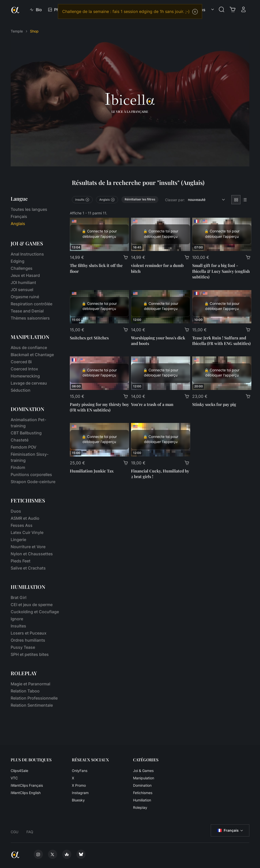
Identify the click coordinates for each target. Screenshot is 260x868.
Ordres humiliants (28, 640)
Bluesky (78, 800)
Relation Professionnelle (34, 698)
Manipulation (144, 778)
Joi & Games (143, 771)
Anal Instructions (27, 254)
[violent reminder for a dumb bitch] (161, 234)
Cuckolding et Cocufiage (35, 612)
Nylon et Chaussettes (32, 554)
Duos (16, 511)
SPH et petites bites (30, 654)
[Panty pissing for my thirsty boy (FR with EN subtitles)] (99, 373)
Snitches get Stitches (89, 338)
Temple (17, 31)
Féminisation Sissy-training (30, 457)
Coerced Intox (24, 369)
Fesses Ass (22, 525)
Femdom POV (23, 447)
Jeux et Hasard (25, 275)
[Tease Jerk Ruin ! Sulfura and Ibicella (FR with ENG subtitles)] (222, 307)
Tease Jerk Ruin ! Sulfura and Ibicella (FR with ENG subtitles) (221, 341)
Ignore (17, 619)
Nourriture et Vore (28, 547)
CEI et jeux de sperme (32, 605)
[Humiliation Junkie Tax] (99, 440)
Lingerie (18, 540)
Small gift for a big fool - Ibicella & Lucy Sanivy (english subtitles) (221, 271)
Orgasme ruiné (25, 297)
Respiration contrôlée (31, 304)
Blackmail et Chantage (32, 355)
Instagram (80, 793)
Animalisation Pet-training (28, 423)
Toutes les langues (29, 209)
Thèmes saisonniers (30, 318)
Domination (142, 785)
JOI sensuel (22, 290)
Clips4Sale (19, 771)
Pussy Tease (23, 647)
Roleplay (140, 807)
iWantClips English (26, 793)
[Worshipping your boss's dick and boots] (161, 307)
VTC (14, 778)
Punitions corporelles (31, 475)
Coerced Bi (21, 362)
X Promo (79, 785)
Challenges (22, 268)
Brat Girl (19, 597)
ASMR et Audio (25, 518)
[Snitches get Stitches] (99, 307)
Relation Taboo (25, 691)
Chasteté (20, 440)
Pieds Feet (21, 561)
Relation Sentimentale (32, 705)
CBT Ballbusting (26, 433)
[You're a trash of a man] (161, 373)
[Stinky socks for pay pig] (222, 373)
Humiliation (142, 800)
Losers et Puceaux (29, 633)
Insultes (18, 626)
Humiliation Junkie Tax (92, 471)
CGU (14, 832)
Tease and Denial (27, 311)
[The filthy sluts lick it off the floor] (99, 234)
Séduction (21, 390)
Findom (18, 467)
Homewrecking (25, 376)
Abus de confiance (29, 348)
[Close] (195, 12)
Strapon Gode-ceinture (33, 482)
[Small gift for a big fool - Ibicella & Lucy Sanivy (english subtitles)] (222, 234)
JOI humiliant (23, 282)
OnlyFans (80, 771)
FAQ (30, 832)
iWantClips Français (27, 785)
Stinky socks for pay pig (214, 404)
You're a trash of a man (152, 404)
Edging (18, 261)
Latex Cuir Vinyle (27, 532)
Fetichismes (143, 793)
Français (19, 216)
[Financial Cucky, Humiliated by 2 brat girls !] (161, 440)
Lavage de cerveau (29, 383)
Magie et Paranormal (30, 684)
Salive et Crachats (28, 568)
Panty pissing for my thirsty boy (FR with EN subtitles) (99, 407)
